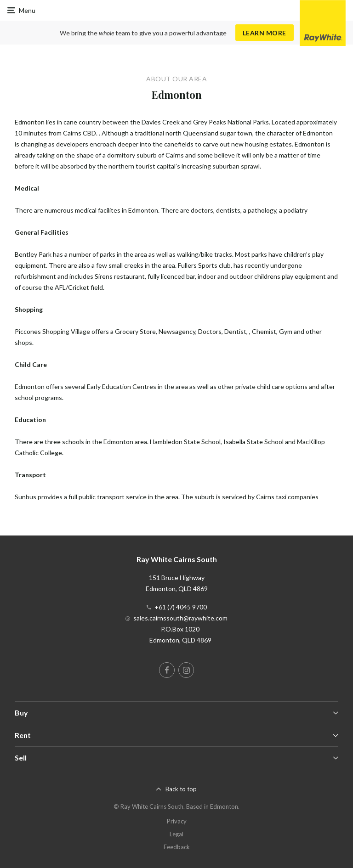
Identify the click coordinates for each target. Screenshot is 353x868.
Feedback (177, 847)
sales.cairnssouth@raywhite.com (180, 618)
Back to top (181, 789)
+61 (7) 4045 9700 (181, 607)
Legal (176, 834)
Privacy (177, 821)
